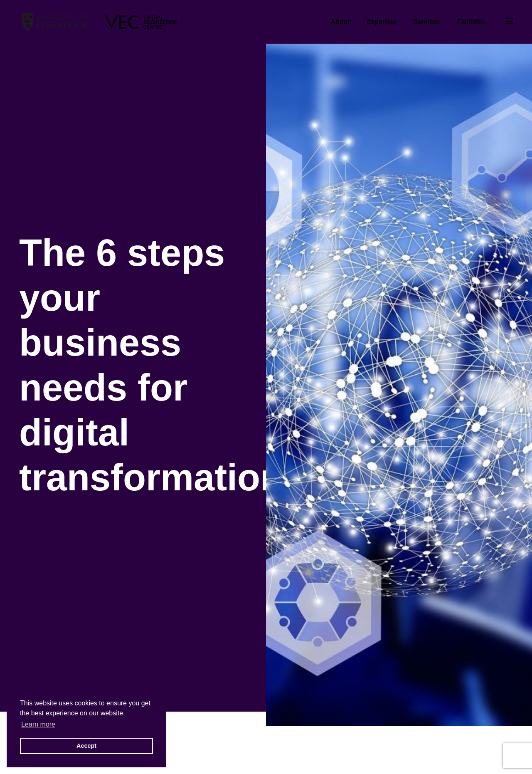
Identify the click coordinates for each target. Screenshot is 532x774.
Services (427, 22)
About (340, 22)
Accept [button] (86, 746)
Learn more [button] (38, 724)
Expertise (382, 22)
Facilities (471, 22)
